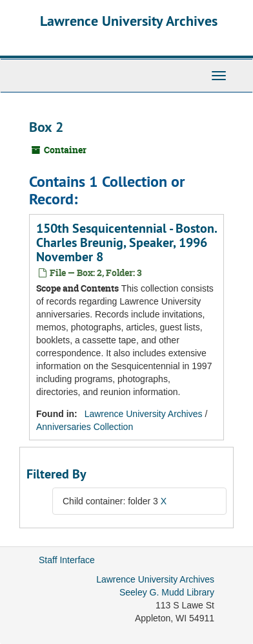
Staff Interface (67, 560)
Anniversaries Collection (85, 427)
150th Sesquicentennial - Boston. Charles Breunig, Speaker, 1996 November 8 (126, 242)
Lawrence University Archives (129, 21)
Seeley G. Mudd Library (167, 592)
